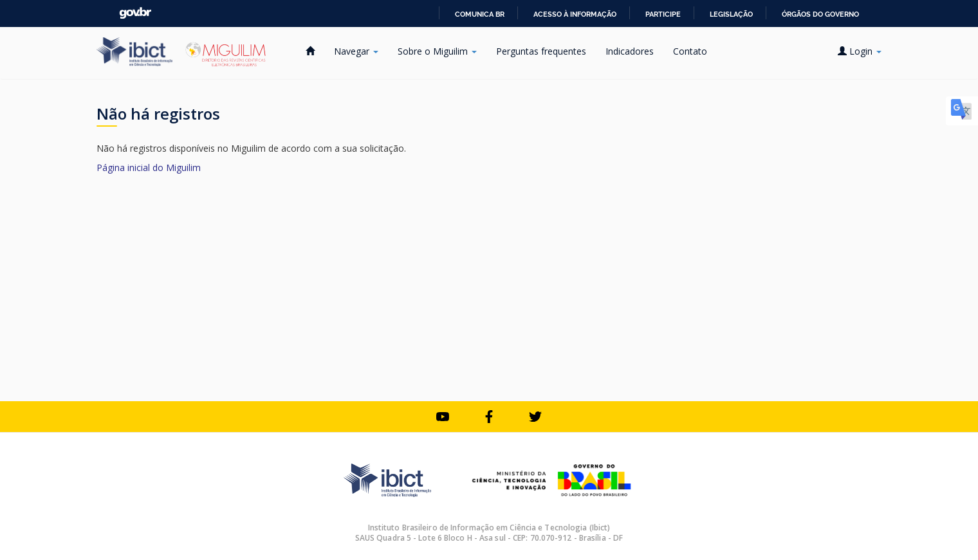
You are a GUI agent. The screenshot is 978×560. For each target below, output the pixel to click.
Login (860, 51)
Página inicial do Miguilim (149, 167)
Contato (690, 51)
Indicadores (630, 51)
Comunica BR (480, 14)
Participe (663, 14)
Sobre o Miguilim (437, 51)
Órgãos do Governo (820, 14)
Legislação (731, 14)
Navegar (356, 51)
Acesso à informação (575, 14)
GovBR (135, 13)
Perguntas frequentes (541, 51)
